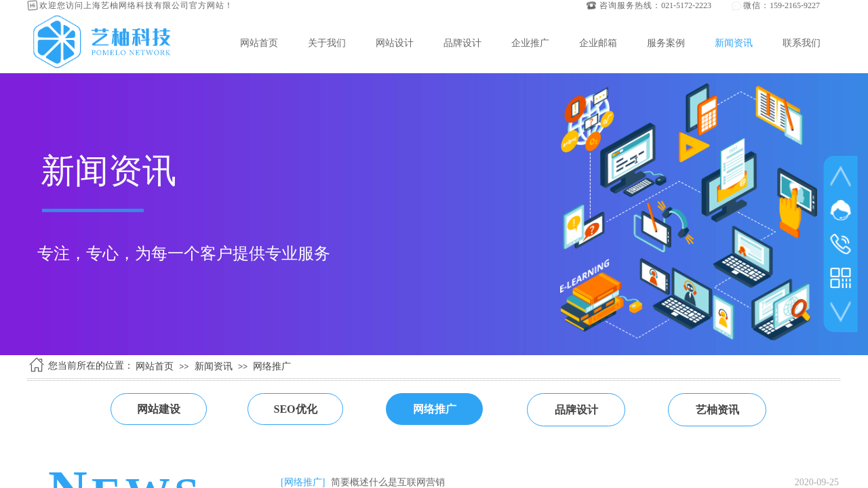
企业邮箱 (598, 43)
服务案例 (666, 43)
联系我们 (802, 43)
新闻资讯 (734, 43)
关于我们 (327, 43)
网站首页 (259, 43)
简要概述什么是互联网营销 (388, 482)
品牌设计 (462, 43)
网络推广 (272, 366)
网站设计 (395, 43)
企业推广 (530, 43)
